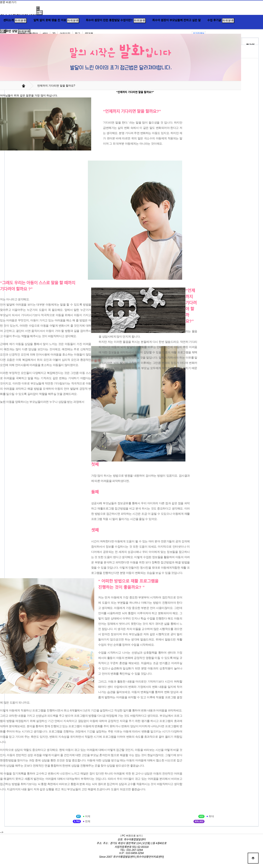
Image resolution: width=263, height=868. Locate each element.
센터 (45, 34)
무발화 (21, 34)
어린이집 (65, 34)
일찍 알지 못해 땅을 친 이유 (50, 20)
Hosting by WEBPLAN (132, 860)
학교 (78, 34)
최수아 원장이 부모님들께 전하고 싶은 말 (177, 20)
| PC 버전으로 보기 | (131, 836)
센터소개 (9, 20)
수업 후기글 (214, 20)
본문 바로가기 (8, 2)
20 (54, 34)
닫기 (39, 12)
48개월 (89, 34)
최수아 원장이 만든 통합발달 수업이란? (109, 20)
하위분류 (21, 20)
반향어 (34, 34)
